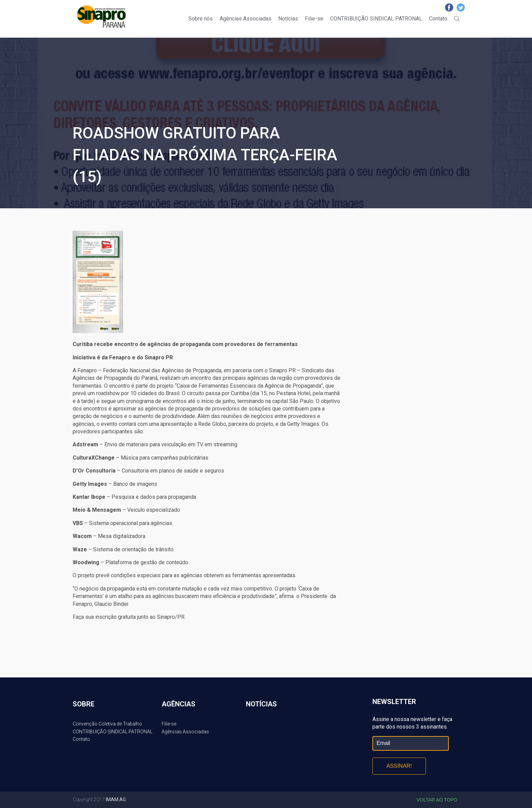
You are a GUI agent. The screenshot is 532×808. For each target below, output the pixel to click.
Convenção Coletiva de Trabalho (107, 724)
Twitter (461, 8)
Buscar (457, 19)
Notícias (288, 19)
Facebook (449, 8)
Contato (438, 19)
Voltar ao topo (437, 800)
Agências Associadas (246, 19)
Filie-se (314, 19)
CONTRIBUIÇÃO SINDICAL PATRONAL (376, 19)
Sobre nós (201, 19)
